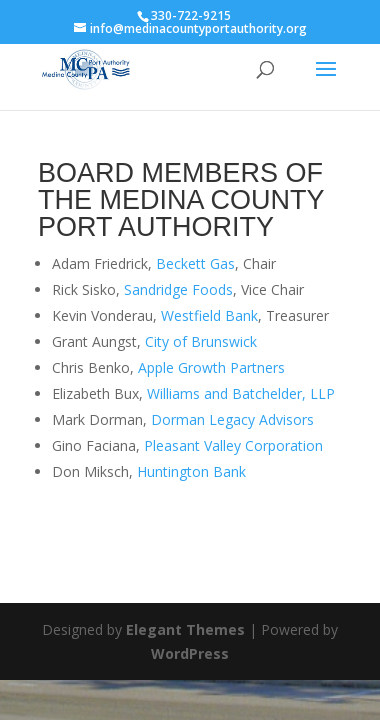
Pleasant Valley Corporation (233, 445)
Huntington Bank (191, 471)
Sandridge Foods (178, 289)
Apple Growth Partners (211, 367)
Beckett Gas (195, 263)
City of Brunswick (201, 341)
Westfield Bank (209, 315)
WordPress (190, 653)
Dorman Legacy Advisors (232, 419)
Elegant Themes (185, 629)
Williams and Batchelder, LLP (241, 393)
